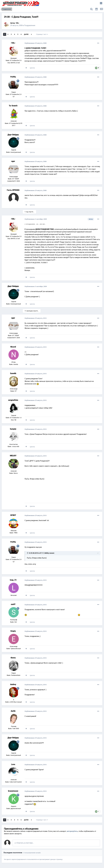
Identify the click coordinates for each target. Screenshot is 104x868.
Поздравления (30, 25)
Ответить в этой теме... (24, 843)
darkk (13, 711)
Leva (13, 764)
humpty (13, 429)
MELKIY (13, 456)
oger (13, 161)
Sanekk (13, 373)
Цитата (32, 68)
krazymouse (13, 791)
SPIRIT (13, 515)
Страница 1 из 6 (42, 34)
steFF (13, 604)
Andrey (13, 684)
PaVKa (13, 77)
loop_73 (13, 580)
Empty (13, 631)
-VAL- (17, 23)
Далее (26, 34)
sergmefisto (13, 400)
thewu (13, 658)
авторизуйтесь (72, 831)
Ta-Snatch (13, 106)
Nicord (13, 347)
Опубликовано (36, 43)
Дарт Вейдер (13, 135)
